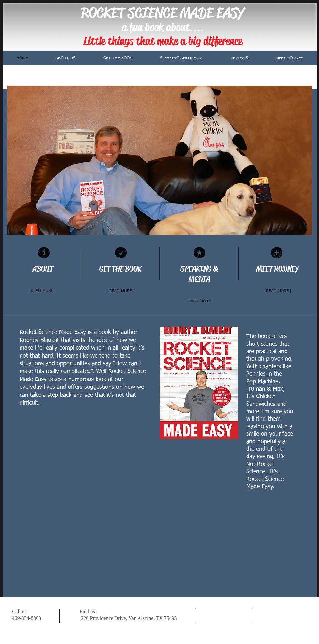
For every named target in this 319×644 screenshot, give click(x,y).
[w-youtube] (288, 616)
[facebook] (298, 616)
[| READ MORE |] (42, 291)
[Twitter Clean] (278, 616)
